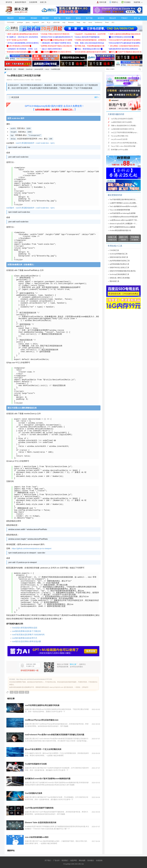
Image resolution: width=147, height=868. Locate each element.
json (43, 22)
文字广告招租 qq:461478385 (17, 40)
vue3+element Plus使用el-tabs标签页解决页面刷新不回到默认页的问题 (55, 735)
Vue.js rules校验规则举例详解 (120, 210)
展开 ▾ (97, 97)
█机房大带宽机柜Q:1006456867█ (121, 37)
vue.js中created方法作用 (119, 139)
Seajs (78, 22)
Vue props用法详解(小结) (120, 136)
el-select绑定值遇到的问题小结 (120, 230)
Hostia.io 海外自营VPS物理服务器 (87, 37)
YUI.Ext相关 (11, 22)
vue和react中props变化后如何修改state (42, 720)
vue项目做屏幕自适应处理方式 (25, 638)
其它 (113, 22)
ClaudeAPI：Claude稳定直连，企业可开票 (90, 34)
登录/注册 (103, 2)
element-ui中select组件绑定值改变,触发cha (126, 143)
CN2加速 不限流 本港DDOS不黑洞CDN (55, 34)
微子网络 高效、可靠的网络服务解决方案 (90, 46)
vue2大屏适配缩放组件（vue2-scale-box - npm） (36, 143)
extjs (64, 22)
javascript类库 (39, 69)
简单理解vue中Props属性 (120, 150)
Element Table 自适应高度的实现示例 (41, 823)
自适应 (22, 692)
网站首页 (10, 18)
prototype (20, 22)
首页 (15, 69)
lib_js (49, 22)
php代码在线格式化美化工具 (120, 261)
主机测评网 (33, 2)
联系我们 (65, 860)
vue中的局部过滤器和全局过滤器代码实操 (42, 705)
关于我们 (48, 860)
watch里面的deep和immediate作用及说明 (124, 217)
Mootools (71, 22)
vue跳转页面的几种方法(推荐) (122, 122)
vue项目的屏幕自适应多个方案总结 (26, 631)
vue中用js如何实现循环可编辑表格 (39, 808)
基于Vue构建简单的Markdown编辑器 (122, 227)
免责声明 (73, 860)
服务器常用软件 (21, 2)
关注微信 (127, 2)
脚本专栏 (46, 18)
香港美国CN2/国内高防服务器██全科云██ (22, 52)
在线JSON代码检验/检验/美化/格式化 (123, 271)
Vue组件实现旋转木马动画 (36, 764)
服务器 (78, 18)
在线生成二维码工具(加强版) (120, 278)
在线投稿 (99, 860)
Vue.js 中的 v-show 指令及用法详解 (123, 146)
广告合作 (56, 860)
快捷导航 (138, 2)
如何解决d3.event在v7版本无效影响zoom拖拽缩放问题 (48, 779)
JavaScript (29, 69)
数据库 (68, 18)
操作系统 (101, 18)
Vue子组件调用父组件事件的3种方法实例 (124, 200)
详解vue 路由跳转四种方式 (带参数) (124, 126)
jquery (28, 22)
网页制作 (22, 18)
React (107, 22)
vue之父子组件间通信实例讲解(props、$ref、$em (128, 132)
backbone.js (99, 22)
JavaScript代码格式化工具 (119, 254)
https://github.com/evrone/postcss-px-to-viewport (32, 549)
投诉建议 (91, 860)
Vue (12, 692)
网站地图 (82, 860)
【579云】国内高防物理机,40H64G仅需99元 (23, 43)
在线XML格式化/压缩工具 (119, 257)
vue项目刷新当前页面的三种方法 (123, 129)
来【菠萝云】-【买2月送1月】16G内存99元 (23, 37)
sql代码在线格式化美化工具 (119, 264)
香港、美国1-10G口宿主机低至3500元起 (90, 43)
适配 (27, 692)
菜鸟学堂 (9, 2)
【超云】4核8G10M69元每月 (51, 49)
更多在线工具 (114, 281)
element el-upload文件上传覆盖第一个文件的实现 (127, 224)
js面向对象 (56, 22)
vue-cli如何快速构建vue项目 (37, 837)
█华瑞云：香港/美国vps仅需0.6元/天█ (89, 49)
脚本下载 (57, 18)
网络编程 (34, 18)
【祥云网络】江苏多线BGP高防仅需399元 (124, 46)
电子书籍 (89, 18)
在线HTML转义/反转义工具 (119, 268)
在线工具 (43, 2)
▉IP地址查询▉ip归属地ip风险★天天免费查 (57, 40)
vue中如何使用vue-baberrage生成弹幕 (123, 213)
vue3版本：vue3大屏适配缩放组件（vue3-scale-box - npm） (31, 208)
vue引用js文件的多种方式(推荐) (122, 119)
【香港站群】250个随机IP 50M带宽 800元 (56, 43)
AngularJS (36, 22)
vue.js (90, 22)
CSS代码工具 (114, 250)
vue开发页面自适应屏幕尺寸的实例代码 (28, 635)
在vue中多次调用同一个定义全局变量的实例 (43, 749)
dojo (84, 22)
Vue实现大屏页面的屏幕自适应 (25, 628)
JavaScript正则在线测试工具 (119, 274)
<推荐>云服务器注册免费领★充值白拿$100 (23, 34)
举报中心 (115, 2)
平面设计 (124, 18)
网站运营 (113, 18)
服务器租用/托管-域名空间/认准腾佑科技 (124, 49)
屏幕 (16, 692)
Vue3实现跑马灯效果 (34, 793)
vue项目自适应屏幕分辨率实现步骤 (26, 641)
